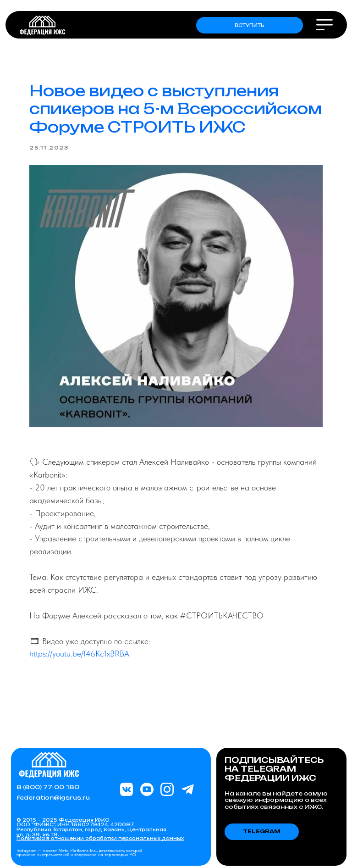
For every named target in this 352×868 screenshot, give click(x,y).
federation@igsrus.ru (53, 798)
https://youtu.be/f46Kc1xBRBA (79, 654)
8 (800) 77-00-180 (48, 787)
